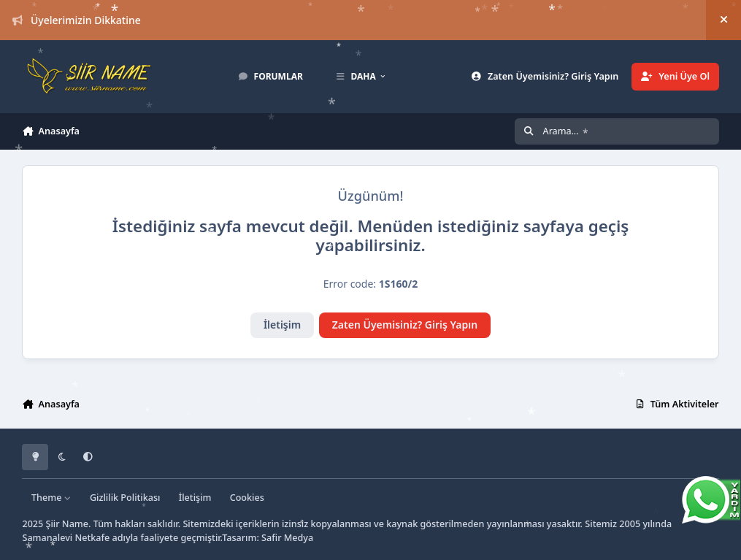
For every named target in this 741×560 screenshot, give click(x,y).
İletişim (282, 325)
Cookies (247, 498)
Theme (51, 498)
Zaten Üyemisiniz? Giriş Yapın (405, 325)
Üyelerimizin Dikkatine (77, 20)
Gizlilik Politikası (125, 498)
